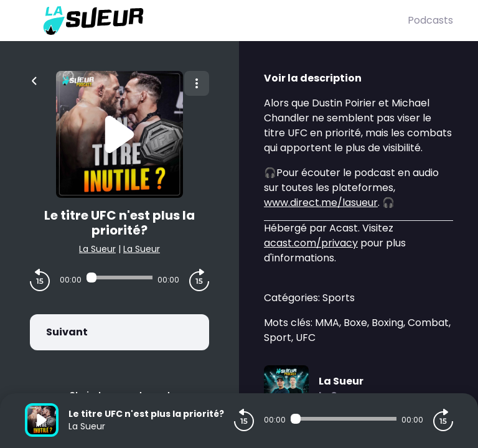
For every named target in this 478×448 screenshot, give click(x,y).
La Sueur (97, 249)
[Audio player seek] (119, 278)
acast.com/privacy (311, 243)
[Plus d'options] (197, 83)
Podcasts (430, 20)
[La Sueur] (216, 21)
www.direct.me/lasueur (321, 203)
